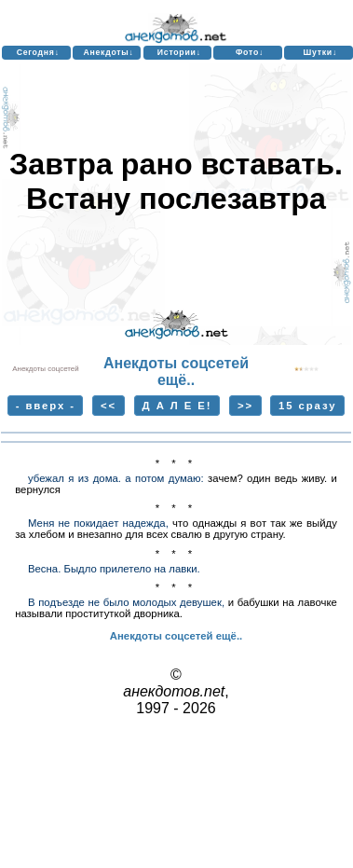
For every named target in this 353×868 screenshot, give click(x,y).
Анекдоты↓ (108, 52)
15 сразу (307, 406)
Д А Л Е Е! (177, 406)
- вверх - (46, 406)
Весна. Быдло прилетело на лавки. (114, 569)
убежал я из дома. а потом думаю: (116, 478)
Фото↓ (250, 52)
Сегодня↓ (38, 52)
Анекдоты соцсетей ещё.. (176, 372)
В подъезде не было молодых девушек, (126, 602)
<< (109, 406)
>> (245, 406)
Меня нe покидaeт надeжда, (98, 523)
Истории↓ (179, 52)
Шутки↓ (320, 52)
